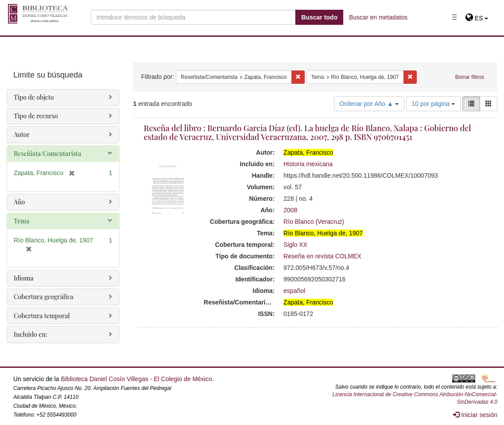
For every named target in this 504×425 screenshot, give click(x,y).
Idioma (23, 278)
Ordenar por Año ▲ (369, 104)
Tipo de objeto (34, 97)
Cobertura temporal (42, 316)
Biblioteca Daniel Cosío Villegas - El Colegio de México (136, 379)
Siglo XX (295, 245)
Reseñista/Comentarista (47, 154)
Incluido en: (30, 334)
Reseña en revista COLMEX (322, 256)
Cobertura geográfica (44, 297)
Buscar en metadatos (378, 17)
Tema (21, 221)
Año (19, 202)
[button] (477, 18)
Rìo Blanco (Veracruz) (314, 222)
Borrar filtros (470, 77)
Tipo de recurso (36, 116)
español (294, 291)
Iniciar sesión (475, 415)
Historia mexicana (308, 164)
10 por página (434, 104)
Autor (22, 135)
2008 (290, 210)
